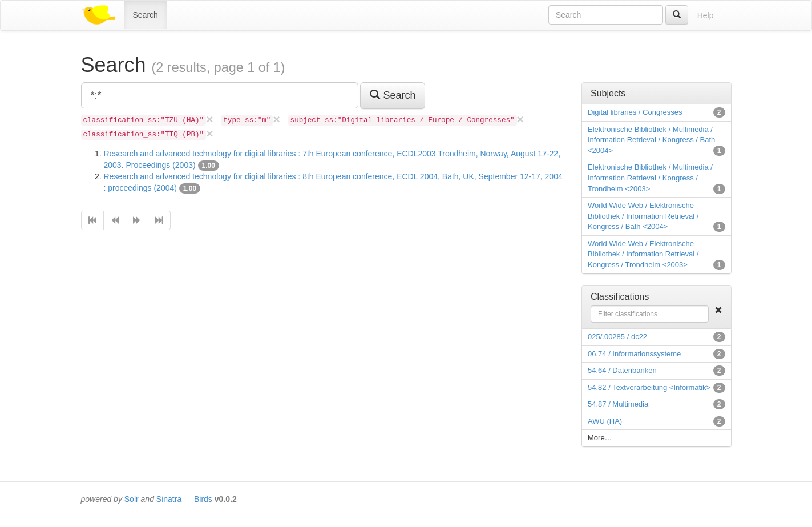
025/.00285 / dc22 (617, 337)
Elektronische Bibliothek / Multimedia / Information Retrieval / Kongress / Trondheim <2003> (650, 178)
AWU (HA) (605, 421)
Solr (132, 499)
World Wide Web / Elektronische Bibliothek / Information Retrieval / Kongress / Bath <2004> (643, 216)
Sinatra (169, 499)
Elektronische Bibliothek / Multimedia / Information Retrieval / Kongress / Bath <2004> (651, 140)
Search (146, 15)
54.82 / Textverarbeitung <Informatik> (649, 387)
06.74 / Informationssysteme (634, 354)
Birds (203, 499)
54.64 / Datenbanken (622, 370)
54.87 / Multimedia (618, 404)
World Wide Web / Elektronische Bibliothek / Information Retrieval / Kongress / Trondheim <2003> (643, 254)
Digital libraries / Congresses (635, 112)
